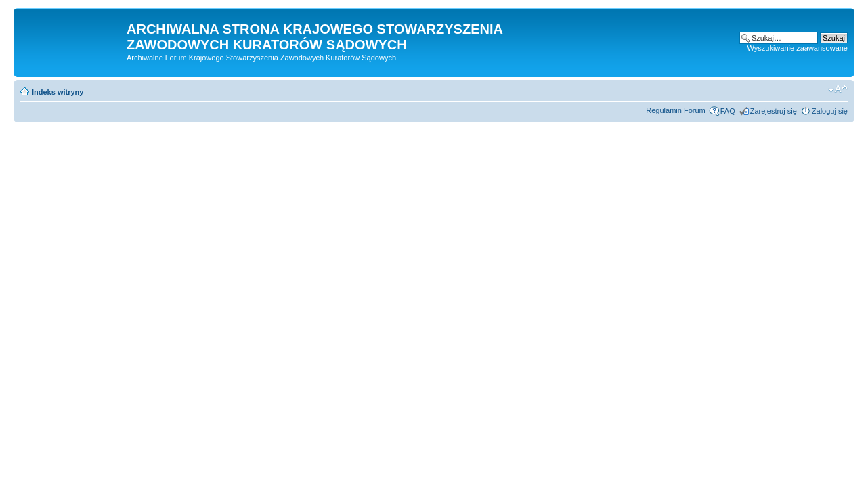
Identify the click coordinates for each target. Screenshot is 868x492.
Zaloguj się (830, 111)
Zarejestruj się (774, 111)
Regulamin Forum (675, 110)
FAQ (728, 111)
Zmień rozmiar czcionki (838, 89)
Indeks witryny (58, 92)
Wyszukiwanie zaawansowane (798, 48)
